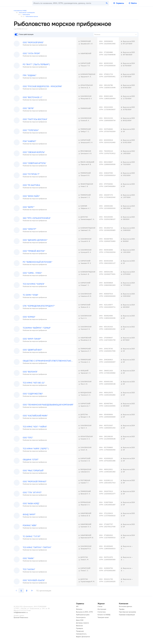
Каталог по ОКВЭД (104, 615)
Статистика (102, 612)
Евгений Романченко (21, 618)
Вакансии (79, 626)
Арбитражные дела (83, 615)
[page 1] (21, 591)
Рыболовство (24, 15)
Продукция (80, 631)
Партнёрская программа (127, 612)
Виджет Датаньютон (83, 637)
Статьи (100, 606)
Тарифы (122, 609)
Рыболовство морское (29, 16)
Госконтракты (81, 617)
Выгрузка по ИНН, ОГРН (84, 612)
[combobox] (71, 3)
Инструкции (102, 609)
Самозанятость (81, 634)
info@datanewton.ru (21, 612)
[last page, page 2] (27, 591)
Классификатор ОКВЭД (20, 11)
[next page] (32, 591)
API (77, 606)
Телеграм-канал (103, 617)
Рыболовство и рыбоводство (25, 13)
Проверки (80, 628)
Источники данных (126, 606)
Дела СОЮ (80, 620)
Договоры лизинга (82, 623)
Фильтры (79, 609)
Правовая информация (127, 615)
